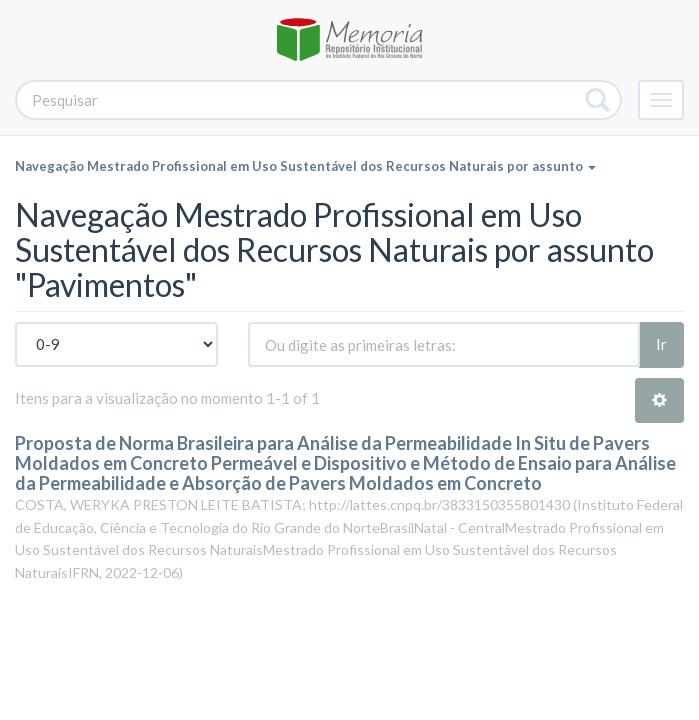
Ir (661, 344)
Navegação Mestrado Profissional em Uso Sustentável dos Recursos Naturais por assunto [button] (305, 166)
